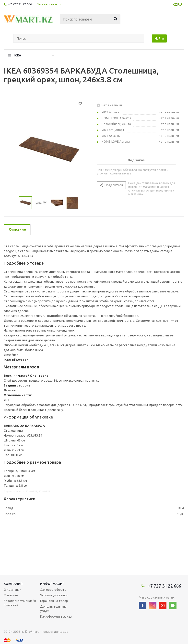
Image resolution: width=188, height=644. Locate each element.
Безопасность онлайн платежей (20, 603)
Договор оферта (53, 590)
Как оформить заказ (56, 616)
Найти (159, 38)
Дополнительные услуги (53, 609)
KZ (175, 4)
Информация (52, 584)
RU (180, 4)
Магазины (11, 595)
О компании (12, 590)
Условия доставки (54, 595)
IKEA (17, 55)
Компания (13, 584)
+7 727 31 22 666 (20, 4)
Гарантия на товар (54, 601)
